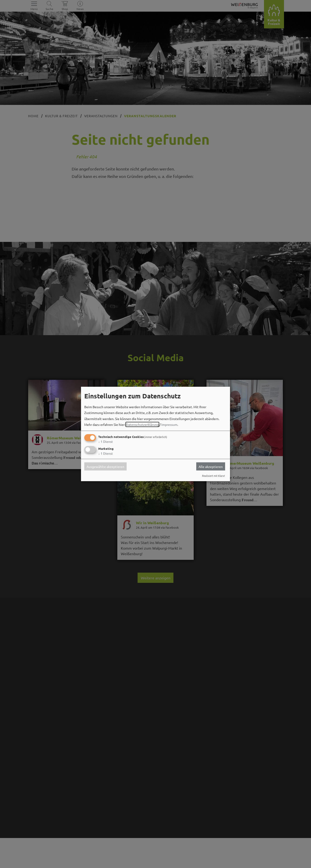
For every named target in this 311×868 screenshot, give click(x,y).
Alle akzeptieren (211, 466)
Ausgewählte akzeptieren (105, 466)
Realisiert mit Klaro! (213, 476)
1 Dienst (106, 441)
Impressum (169, 424)
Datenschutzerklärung (142, 424)
